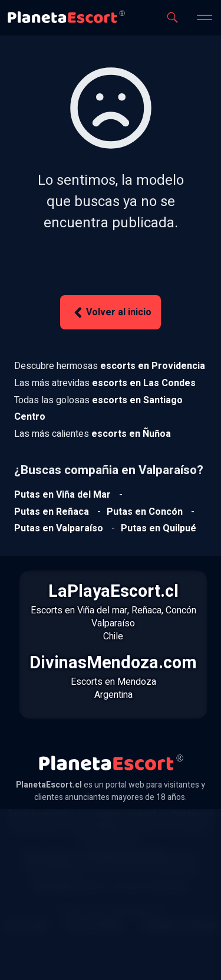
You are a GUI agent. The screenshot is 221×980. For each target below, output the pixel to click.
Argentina (113, 695)
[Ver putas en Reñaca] (52, 512)
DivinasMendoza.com (113, 663)
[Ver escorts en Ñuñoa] (131, 434)
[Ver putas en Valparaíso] (59, 528)
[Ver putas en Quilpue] (159, 528)
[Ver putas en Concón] (145, 512)
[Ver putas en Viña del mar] (62, 495)
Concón (181, 610)
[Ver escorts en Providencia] (153, 366)
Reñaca (146, 610)
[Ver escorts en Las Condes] (144, 383)
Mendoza (137, 682)
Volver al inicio (111, 313)
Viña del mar (102, 610)
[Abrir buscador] (172, 17)
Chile (113, 636)
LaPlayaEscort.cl (113, 592)
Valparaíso (113, 623)
